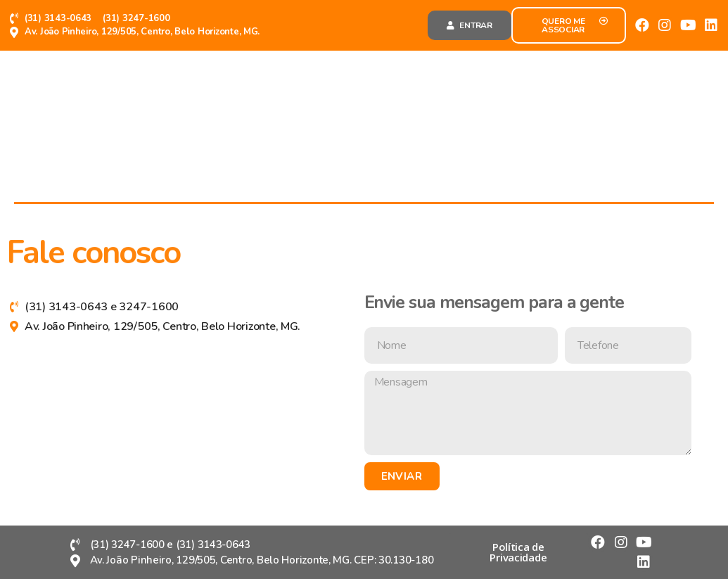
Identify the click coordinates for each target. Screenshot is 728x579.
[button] (470, 25)
